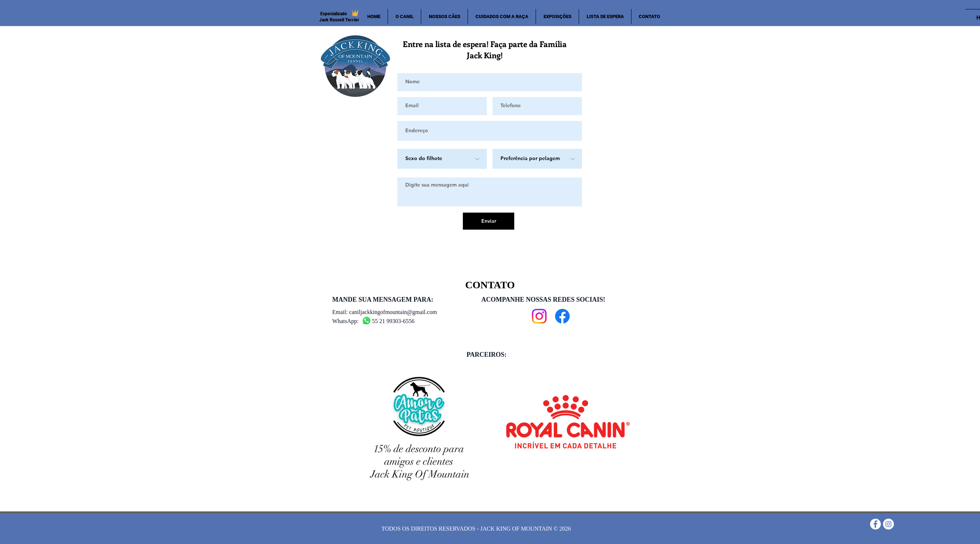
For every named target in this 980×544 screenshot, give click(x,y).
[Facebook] (562, 316)
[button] (444, 16)
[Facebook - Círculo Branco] (875, 524)
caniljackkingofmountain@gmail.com (393, 312)
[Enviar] (489, 221)
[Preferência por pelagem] (537, 159)
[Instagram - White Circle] (888, 524)
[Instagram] (539, 316)
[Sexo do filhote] (442, 159)
